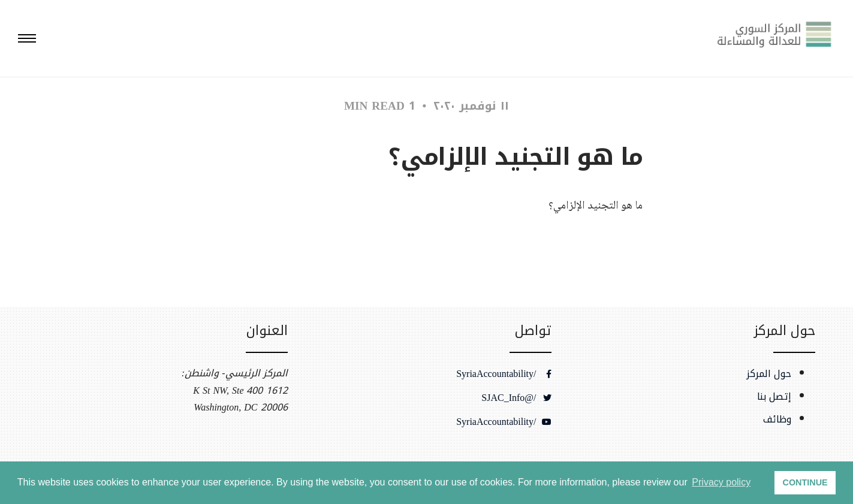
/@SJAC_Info (516, 398)
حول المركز (769, 374)
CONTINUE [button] (805, 482)
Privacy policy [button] (721, 482)
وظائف (777, 420)
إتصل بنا (774, 397)
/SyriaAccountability (504, 374)
